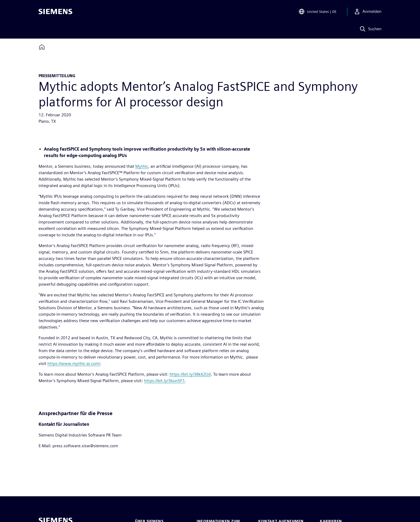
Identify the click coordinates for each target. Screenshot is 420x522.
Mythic (142, 166)
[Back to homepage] (42, 47)
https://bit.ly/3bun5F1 (164, 381)
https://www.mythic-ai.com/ (74, 363)
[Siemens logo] (55, 12)
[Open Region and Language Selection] (317, 12)
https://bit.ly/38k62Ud (190, 374)
